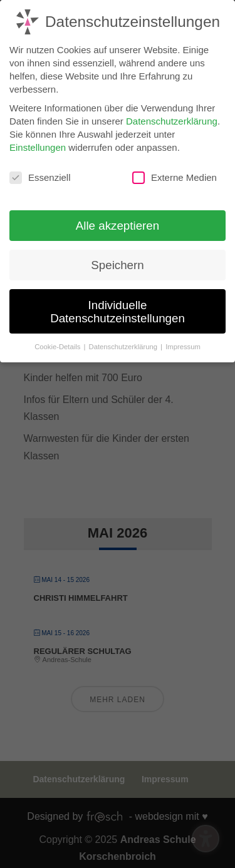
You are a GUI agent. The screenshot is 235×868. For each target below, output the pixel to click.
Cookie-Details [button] (58, 342)
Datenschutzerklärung (172, 116)
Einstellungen (38, 142)
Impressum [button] (183, 342)
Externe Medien (175, 173)
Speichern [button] (117, 261)
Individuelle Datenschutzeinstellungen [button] (118, 307)
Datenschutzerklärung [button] (124, 342)
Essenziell (40, 173)
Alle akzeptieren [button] (118, 221)
